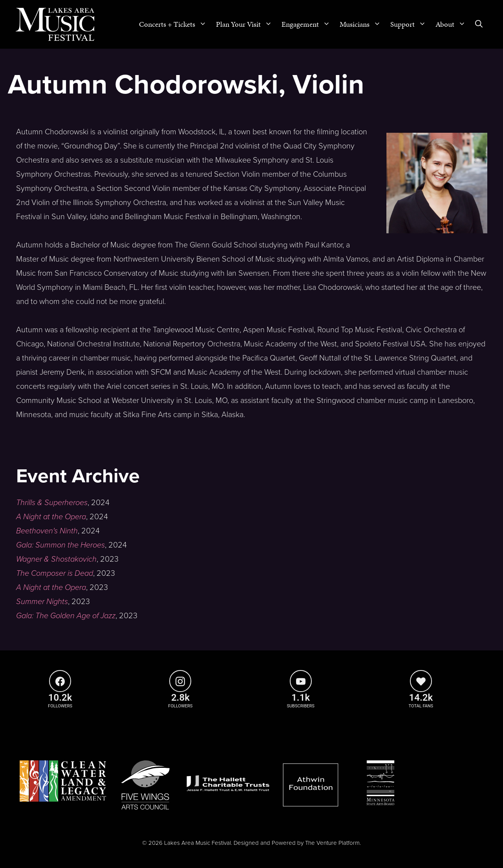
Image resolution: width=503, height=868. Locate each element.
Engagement (308, 24)
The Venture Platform (332, 843)
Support (411, 24)
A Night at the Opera (51, 517)
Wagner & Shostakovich (56, 559)
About (453, 24)
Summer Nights (42, 602)
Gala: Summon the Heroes (60, 545)
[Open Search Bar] (479, 24)
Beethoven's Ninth (47, 531)
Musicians (363, 24)
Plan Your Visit (246, 24)
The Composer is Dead (55, 573)
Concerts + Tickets (175, 24)
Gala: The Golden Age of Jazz (66, 616)
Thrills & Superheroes (52, 503)
